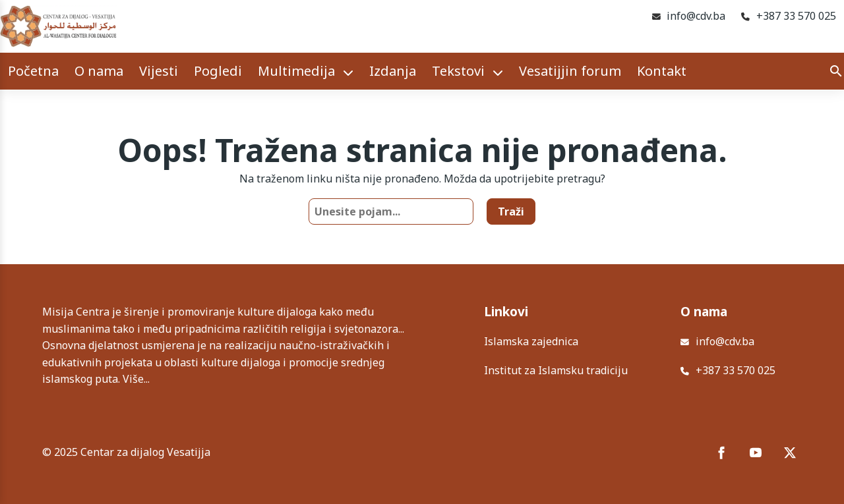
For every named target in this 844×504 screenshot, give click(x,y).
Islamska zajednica (531, 341)
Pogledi (218, 71)
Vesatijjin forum (570, 71)
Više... (136, 379)
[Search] (836, 71)
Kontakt (662, 71)
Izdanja (393, 71)
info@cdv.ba (696, 16)
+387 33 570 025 (796, 16)
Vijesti (159, 71)
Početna (33, 71)
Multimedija (296, 71)
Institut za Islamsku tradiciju (556, 370)
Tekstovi (458, 71)
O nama (99, 71)
